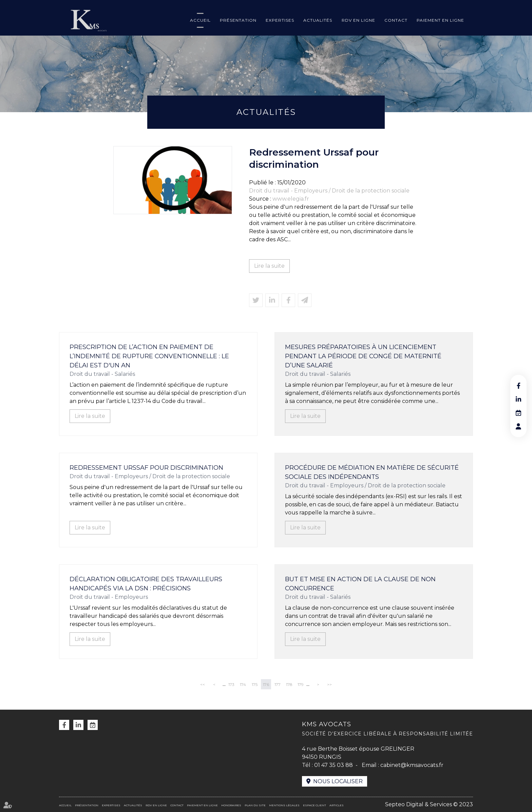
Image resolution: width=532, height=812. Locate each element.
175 (255, 684)
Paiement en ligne (440, 20)
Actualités (318, 20)
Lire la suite (269, 266)
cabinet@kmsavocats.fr (412, 765)
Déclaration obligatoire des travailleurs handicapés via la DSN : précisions (146, 584)
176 (266, 684)
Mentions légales (284, 805)
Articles (337, 805)
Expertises (280, 20)
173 (231, 684)
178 (289, 684)
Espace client (315, 805)
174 (243, 684)
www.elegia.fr (291, 199)
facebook (518, 386)
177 (278, 684)
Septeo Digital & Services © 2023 (429, 804)
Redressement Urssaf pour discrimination (146, 468)
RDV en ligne (358, 20)
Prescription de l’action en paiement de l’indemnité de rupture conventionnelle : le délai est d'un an (149, 356)
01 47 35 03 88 (334, 765)
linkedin (518, 399)
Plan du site (255, 805)
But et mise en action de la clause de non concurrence (360, 584)
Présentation (238, 20)
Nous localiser (338, 781)
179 (301, 684)
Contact (396, 20)
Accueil (200, 20)
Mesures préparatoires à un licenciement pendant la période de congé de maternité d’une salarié (363, 356)
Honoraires (231, 805)
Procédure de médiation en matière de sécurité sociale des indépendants (372, 472)
